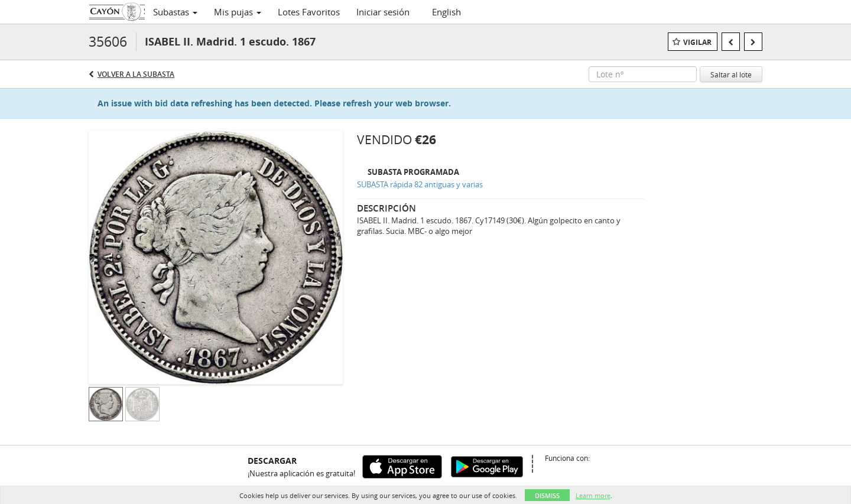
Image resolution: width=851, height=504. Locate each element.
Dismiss (547, 495)
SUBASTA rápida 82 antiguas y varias (420, 184)
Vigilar (697, 42)
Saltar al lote (731, 74)
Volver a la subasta (136, 74)
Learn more (593, 495)
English (446, 12)
